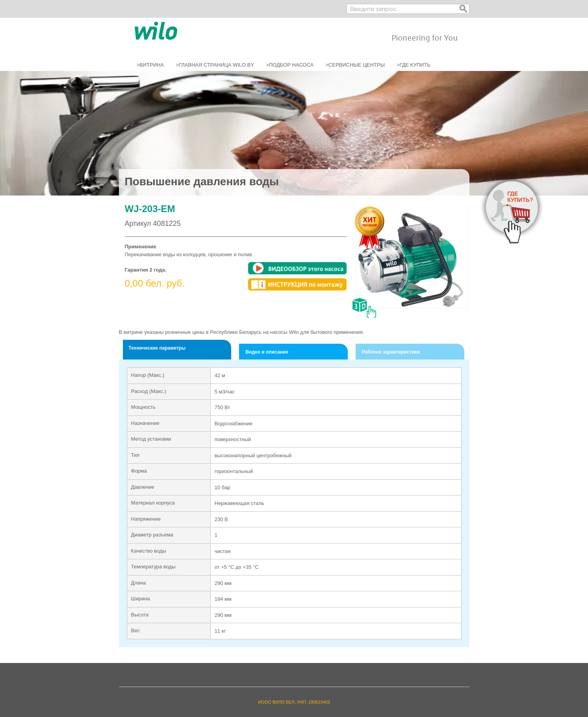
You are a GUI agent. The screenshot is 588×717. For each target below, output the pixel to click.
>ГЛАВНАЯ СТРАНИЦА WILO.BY (215, 65)
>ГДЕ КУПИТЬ (414, 65)
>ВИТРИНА (150, 65)
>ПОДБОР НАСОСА (290, 65)
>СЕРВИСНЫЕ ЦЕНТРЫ (355, 65)
